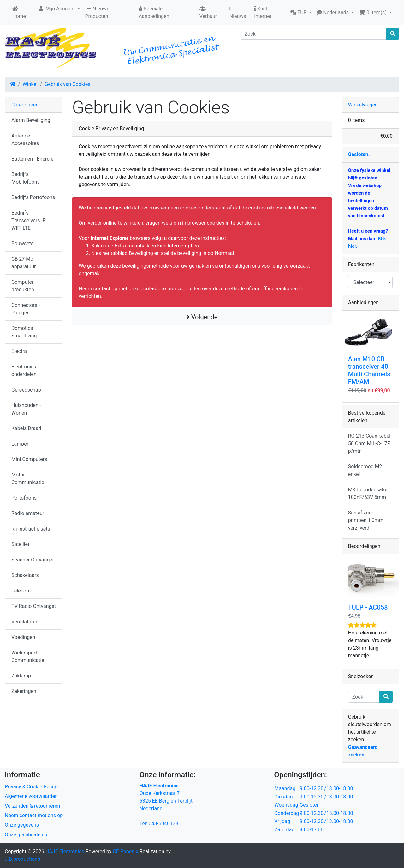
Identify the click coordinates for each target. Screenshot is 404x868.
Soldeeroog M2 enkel (365, 470)
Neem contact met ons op (34, 815)
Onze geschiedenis (26, 835)
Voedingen (23, 637)
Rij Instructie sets (31, 529)
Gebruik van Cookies (67, 84)
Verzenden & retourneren (32, 806)
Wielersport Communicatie (28, 656)
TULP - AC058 (368, 607)
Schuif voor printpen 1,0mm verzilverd (366, 520)
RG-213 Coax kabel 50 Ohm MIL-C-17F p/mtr (369, 443)
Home (19, 13)
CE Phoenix (126, 851)
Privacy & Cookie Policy (31, 787)
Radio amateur (28, 513)
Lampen (21, 444)
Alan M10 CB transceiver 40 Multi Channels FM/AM (369, 370)
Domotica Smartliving (24, 332)
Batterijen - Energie (33, 159)
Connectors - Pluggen (26, 309)
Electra (19, 351)
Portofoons (24, 498)
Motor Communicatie (28, 479)
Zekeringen (24, 691)
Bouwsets (22, 243)
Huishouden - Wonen (26, 409)
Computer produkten (23, 286)
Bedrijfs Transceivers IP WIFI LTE (29, 220)
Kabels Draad (26, 428)
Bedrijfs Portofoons (33, 197)
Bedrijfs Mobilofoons (26, 178)
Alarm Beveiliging (31, 120)
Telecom (21, 591)
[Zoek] (313, 34)
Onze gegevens (22, 825)
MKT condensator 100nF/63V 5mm (368, 493)
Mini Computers (29, 459)
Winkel (30, 84)
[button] (301, 13)
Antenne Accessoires (25, 140)
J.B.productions (22, 859)
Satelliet (20, 544)
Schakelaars (25, 575)
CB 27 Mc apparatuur (24, 263)
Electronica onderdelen (24, 370)
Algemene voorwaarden (31, 796)
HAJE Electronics (65, 851)
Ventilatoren (25, 622)
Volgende (202, 317)
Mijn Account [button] (57, 9)
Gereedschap (26, 390)
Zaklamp (21, 676)
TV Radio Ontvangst (34, 606)
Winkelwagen (363, 105)
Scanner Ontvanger (33, 560)
